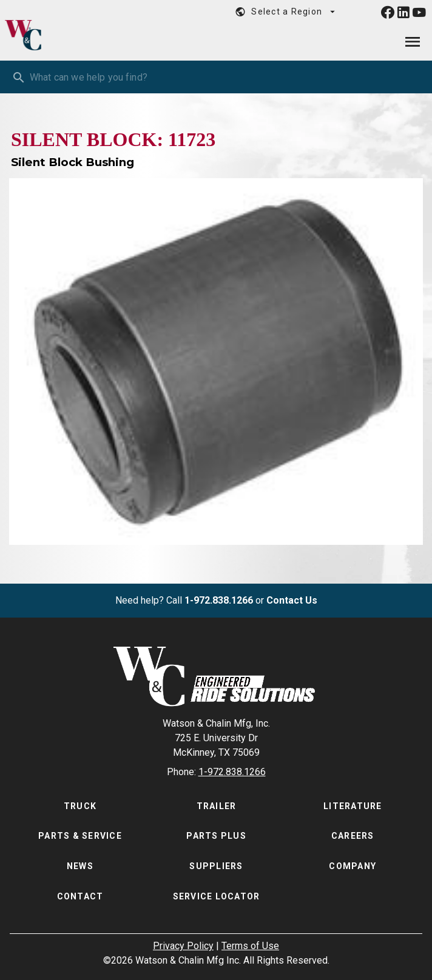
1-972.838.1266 (219, 600)
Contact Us (292, 600)
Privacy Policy (183, 946)
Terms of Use (250, 946)
